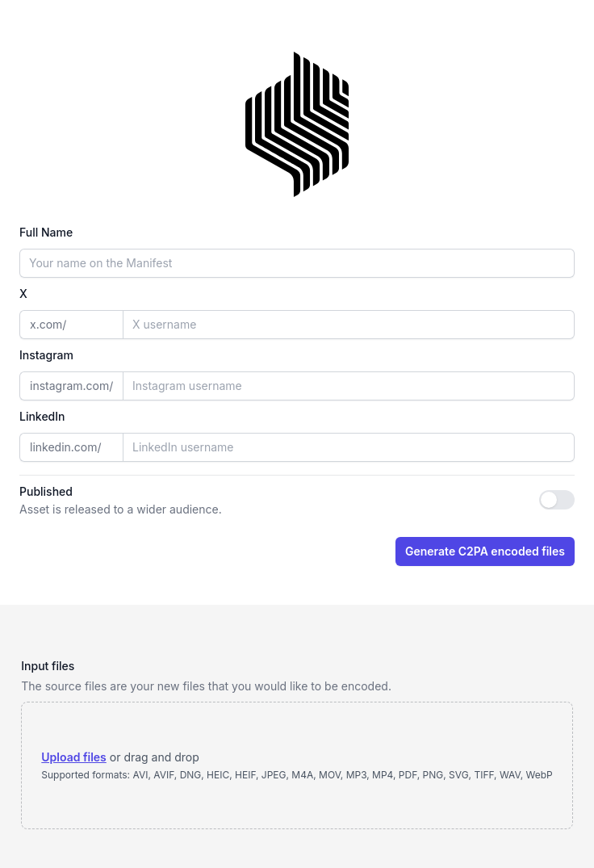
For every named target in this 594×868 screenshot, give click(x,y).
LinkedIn (42, 416)
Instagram (46, 355)
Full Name (46, 232)
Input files (48, 666)
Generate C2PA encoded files (485, 551)
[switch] (557, 500)
